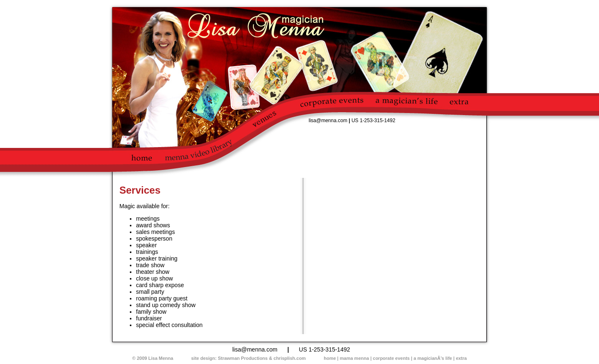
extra (461, 358)
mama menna (354, 358)
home (330, 358)
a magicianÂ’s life (433, 358)
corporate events (391, 358)
